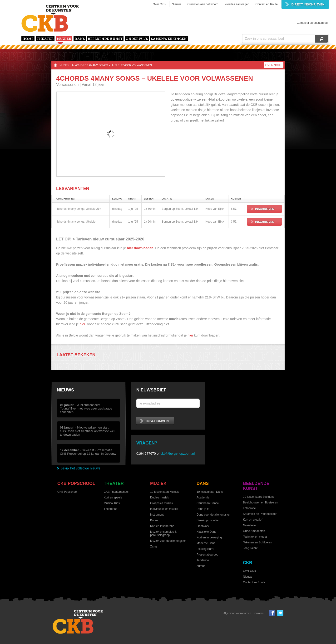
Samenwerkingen (169, 39)
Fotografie (249, 508)
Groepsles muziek (162, 503)
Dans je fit (203, 509)
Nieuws (176, 4)
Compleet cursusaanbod (312, 23)
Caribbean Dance (208, 503)
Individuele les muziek (164, 509)
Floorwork (203, 526)
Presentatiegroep (207, 555)
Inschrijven (262, 209)
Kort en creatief (253, 520)
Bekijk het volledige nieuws (80, 468)
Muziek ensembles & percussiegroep (163, 533)
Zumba (201, 566)
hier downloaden (140, 248)
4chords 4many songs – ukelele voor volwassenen (114, 65)
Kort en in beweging (209, 537)
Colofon (259, 613)
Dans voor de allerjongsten (214, 515)
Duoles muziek (160, 498)
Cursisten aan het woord (203, 4)
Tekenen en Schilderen (257, 542)
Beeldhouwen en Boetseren (260, 503)
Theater (45, 39)
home (28, 39)
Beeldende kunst (105, 39)
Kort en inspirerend (162, 526)
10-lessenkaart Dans (210, 492)
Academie (203, 498)
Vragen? (147, 443)
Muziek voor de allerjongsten (168, 541)
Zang (153, 546)
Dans (80, 39)
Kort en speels (113, 498)
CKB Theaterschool (116, 492)
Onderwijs (137, 39)
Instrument (157, 515)
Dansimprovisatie (208, 520)
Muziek (64, 39)
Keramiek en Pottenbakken (260, 514)
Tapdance (203, 560)
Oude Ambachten (254, 531)
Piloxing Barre (205, 549)
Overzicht (274, 65)
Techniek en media (255, 537)
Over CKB (159, 4)
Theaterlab (111, 509)
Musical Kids (112, 503)
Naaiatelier (250, 525)
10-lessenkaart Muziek (164, 492)
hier (82, 324)
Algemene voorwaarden (237, 613)
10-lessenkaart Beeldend (259, 497)
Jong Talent (250, 548)
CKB (248, 563)
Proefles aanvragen (237, 4)
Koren (154, 520)
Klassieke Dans (206, 532)
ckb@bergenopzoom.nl (178, 454)
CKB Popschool (76, 483)
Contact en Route (267, 4)
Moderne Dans (206, 543)
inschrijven (154, 421)
